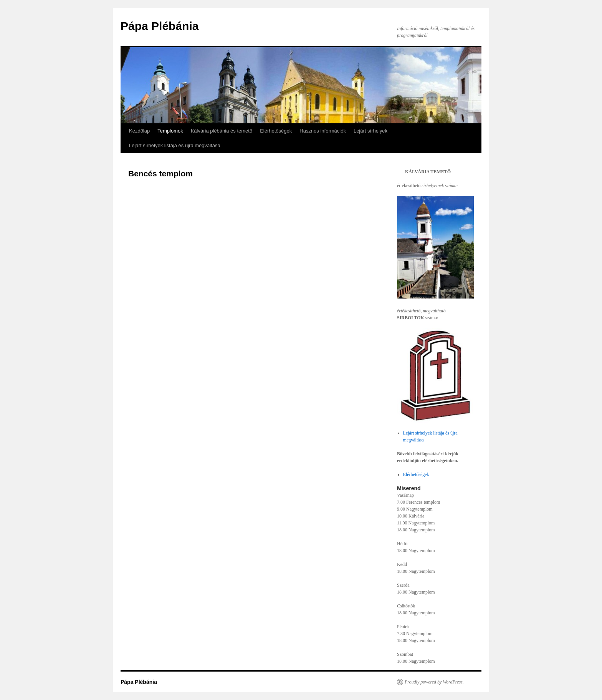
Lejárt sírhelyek (370, 131)
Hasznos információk (323, 131)
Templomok (170, 131)
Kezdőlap (139, 131)
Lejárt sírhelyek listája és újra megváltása (175, 145)
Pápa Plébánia (160, 26)
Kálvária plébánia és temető (222, 131)
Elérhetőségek (276, 131)
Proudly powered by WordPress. (434, 682)
